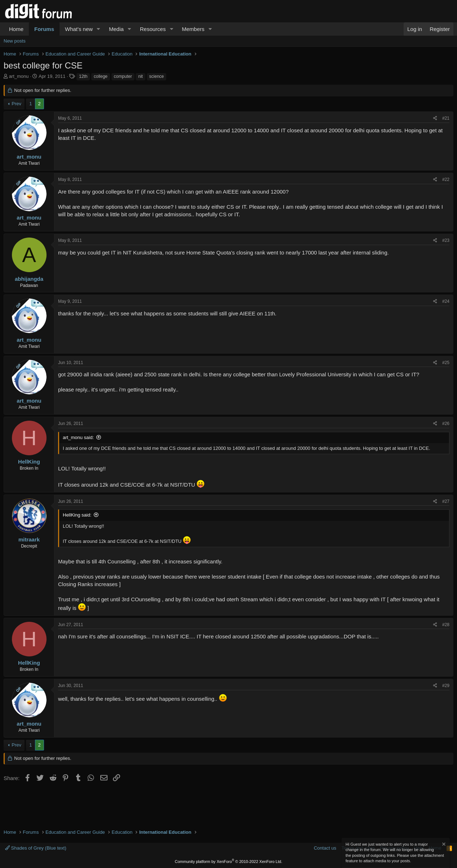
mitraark (29, 539)
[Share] (435, 118)
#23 (446, 240)
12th (83, 76)
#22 (446, 180)
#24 (446, 301)
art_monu (19, 76)
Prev (16, 104)
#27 (446, 501)
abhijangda (29, 279)
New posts (15, 41)
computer (123, 76)
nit (140, 76)
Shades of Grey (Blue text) (36, 848)
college (101, 76)
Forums (44, 29)
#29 (446, 686)
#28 (446, 625)
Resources (153, 29)
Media (116, 29)
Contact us (325, 848)
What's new (79, 29)
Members (193, 29)
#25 (446, 363)
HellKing (29, 462)
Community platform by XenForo (229, 862)
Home (16, 29)
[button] (98, 29)
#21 (446, 118)
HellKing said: (77, 515)
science (157, 76)
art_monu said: (78, 437)
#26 (446, 424)
